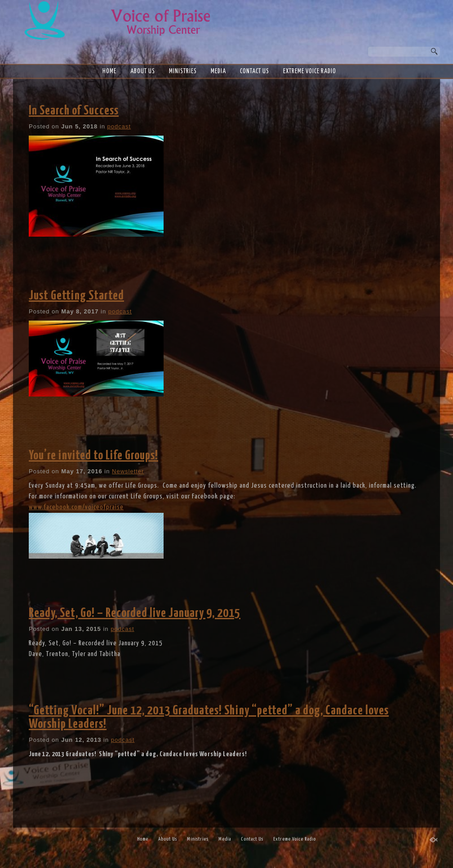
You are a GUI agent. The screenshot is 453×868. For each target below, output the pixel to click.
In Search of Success (74, 111)
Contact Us (255, 71)
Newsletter (128, 471)
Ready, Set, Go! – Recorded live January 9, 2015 (135, 613)
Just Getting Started (76, 296)
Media (218, 71)
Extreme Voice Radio (310, 71)
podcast (119, 126)
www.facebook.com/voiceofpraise (76, 507)
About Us (143, 71)
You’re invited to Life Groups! (93, 456)
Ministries (183, 71)
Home (109, 71)
